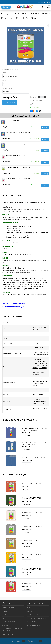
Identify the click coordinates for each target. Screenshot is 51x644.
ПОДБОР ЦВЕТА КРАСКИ (34, 619)
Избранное (17, 641)
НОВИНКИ (30, 601)
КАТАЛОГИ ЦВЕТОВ (33, 608)
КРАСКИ (5, 605)
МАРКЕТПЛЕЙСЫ (32, 615)
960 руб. (26, 426)
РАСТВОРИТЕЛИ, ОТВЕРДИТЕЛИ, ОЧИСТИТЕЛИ (12, 623)
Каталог (6, 7)
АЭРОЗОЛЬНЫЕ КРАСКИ (10, 601)
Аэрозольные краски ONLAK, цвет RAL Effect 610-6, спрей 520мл (39, 362)
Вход (38, 2)
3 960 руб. (5, 127)
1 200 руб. (27, 454)
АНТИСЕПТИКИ (7, 619)
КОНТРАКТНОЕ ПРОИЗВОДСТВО (37, 612)
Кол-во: (34, 97)
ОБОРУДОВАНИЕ (7, 628)
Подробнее (26, 429)
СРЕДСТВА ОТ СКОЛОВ (9, 615)
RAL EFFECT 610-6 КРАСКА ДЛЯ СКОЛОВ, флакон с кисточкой (39, 368)
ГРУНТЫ (5, 608)
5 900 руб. (27, 495)
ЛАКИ (4, 612)
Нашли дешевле (36, 101)
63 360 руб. (6, 161)
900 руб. (26, 440)
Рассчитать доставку (38, 104)
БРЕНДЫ (29, 605)
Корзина (35, 641)
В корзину (10, 102)
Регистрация (46, 2)
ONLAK (32, 334)
